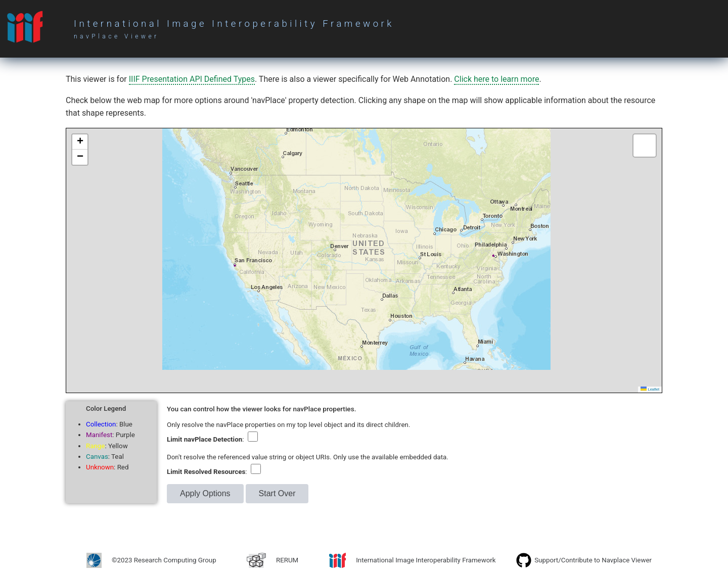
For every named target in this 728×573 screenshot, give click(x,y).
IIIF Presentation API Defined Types (192, 79)
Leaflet (650, 389)
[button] (80, 142)
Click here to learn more (496, 79)
